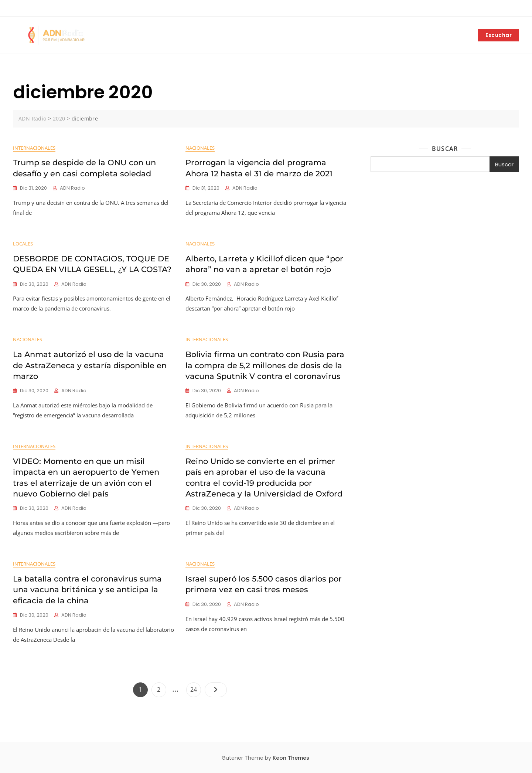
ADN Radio (72, 188)
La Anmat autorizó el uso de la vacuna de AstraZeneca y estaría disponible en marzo (90, 365)
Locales (23, 244)
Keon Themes (291, 758)
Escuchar (499, 35)
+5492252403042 (35, 9)
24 (195, 688)
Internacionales (34, 148)
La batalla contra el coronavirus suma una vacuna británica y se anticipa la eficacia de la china (87, 590)
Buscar (445, 149)
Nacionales (200, 148)
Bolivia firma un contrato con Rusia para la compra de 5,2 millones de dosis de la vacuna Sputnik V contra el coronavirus (265, 365)
